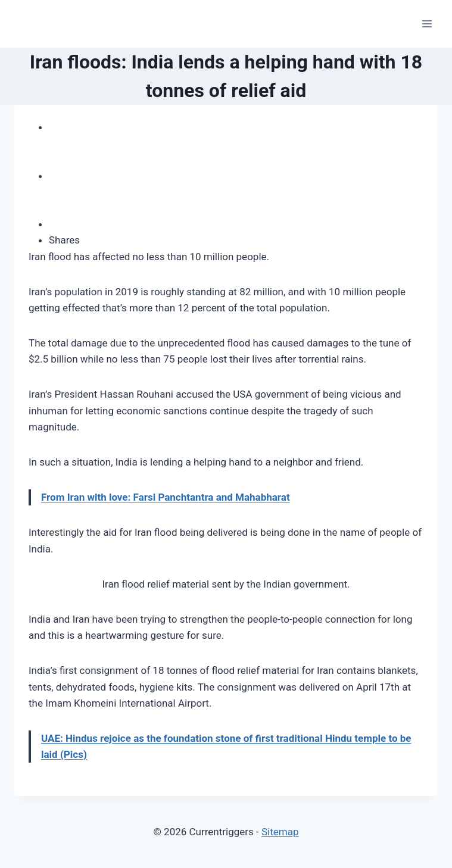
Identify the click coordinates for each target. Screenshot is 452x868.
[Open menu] (427, 24)
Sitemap (280, 832)
